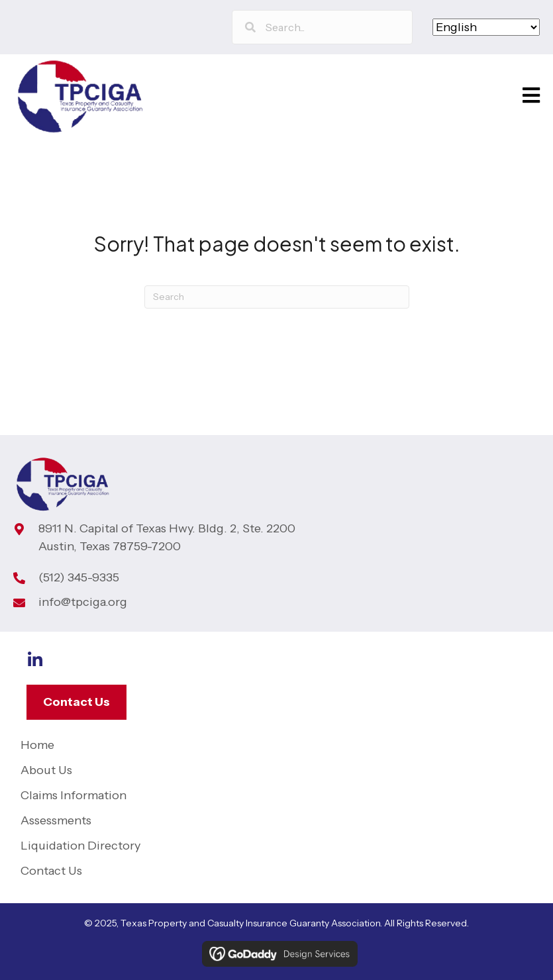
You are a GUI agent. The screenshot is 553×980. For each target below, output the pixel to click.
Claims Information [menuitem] (74, 795)
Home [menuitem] (37, 745)
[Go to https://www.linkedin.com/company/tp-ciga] (35, 661)
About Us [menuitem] (46, 770)
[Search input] (322, 27)
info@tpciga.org (83, 602)
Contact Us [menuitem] (51, 871)
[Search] (277, 297)
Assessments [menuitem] (56, 820)
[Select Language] (486, 27)
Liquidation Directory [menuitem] (80, 846)
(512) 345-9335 (79, 577)
